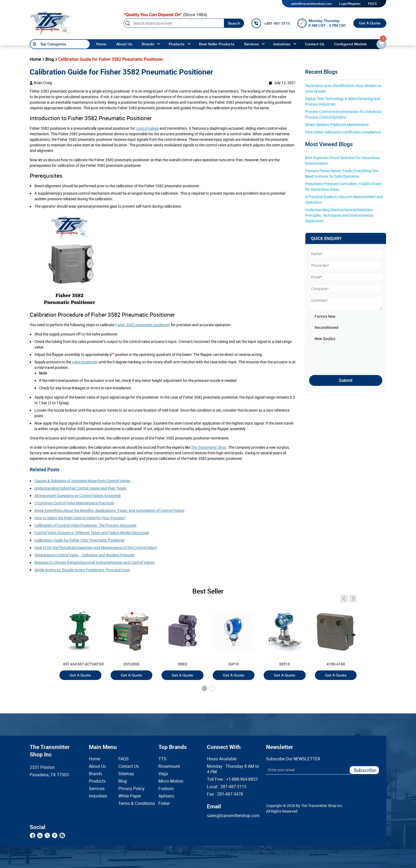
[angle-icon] (344, 599)
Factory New (325, 316)
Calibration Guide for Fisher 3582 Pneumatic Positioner (80, 540)
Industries (282, 44)
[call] (271, 23)
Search (234, 23)
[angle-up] (159, 44)
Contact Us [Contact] (315, 44)
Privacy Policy (130, 789)
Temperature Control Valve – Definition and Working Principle (84, 555)
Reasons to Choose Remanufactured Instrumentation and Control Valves (94, 562)
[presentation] (340, 357)
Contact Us (129, 766)
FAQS (124, 759)
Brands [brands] (148, 44)
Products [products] (177, 44)
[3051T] (80, 638)
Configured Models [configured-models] (350, 44)
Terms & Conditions (130, 803)
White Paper (130, 796)
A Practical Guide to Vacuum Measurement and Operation (344, 199)
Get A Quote (370, 23)
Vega (163, 774)
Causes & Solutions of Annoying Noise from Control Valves (82, 481)
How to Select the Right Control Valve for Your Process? (80, 518)
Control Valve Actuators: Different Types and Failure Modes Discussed (92, 533)
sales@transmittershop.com (311, 4)
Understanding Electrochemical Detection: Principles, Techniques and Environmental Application (340, 215)
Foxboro (166, 789)
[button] (204, 688)
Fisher (164, 803)
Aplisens (166, 796)
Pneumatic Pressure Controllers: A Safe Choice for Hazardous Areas (344, 186)
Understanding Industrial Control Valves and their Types (80, 488)
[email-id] (381, 44)
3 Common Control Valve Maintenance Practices (74, 503)
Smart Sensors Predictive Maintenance (337, 125)
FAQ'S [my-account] (372, 4)
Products (97, 781)
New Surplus (325, 339)
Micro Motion (171, 781)
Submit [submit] (346, 380)
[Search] (174, 23)
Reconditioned (326, 327)
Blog (123, 781)
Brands (96, 774)
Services (251, 44)
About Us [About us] (124, 44)
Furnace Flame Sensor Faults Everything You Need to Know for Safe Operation (342, 173)
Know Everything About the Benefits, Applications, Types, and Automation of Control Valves (109, 510)
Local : (227, 787)
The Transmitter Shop (209, 447)
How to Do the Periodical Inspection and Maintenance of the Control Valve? (96, 548)
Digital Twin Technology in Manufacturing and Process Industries (343, 101)
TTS (162, 759)
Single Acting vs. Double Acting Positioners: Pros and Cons (82, 570)
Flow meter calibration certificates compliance (343, 132)
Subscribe (365, 770)
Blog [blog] (50, 59)
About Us (97, 766)
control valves (147, 128)
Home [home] (35, 59)
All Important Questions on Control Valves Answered (77, 496)
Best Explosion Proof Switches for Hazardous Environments (343, 160)
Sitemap (126, 774)
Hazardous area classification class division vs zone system (344, 88)
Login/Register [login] (350, 4)
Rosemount (169, 766)
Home (101, 44)
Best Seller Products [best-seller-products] (217, 44)
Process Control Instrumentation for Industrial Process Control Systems (343, 114)
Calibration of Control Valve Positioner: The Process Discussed (85, 525)
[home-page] (50, 23)
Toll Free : (232, 779)
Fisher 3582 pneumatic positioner (143, 325)
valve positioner (85, 362)
